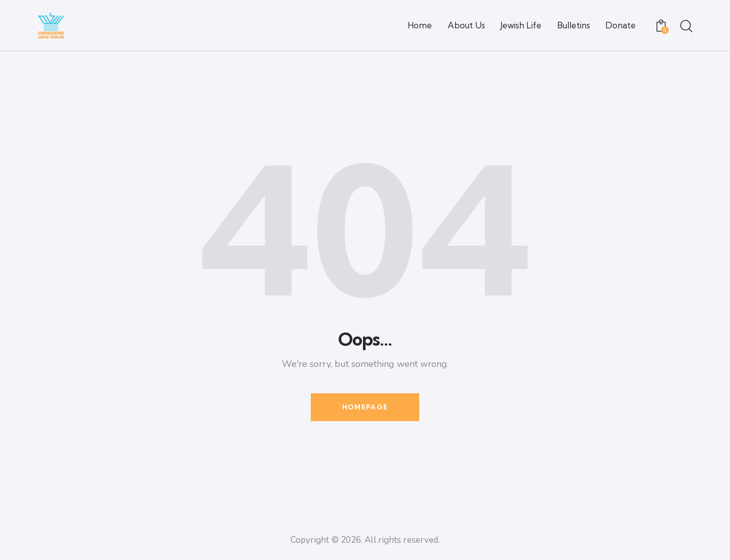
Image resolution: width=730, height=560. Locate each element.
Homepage (365, 407)
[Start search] (686, 27)
